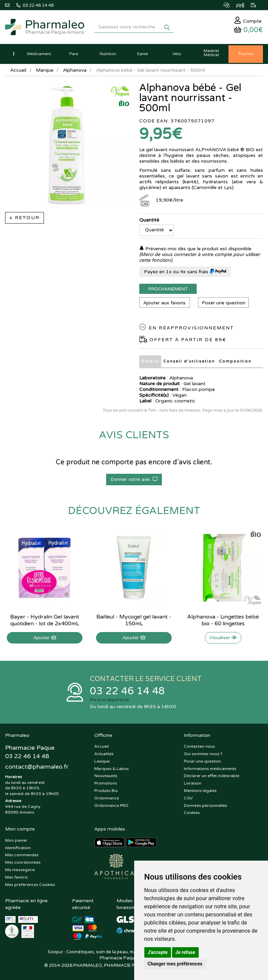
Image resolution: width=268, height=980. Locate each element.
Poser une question (224, 303)
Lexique (102, 761)
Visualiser (223, 638)
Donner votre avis (134, 479)
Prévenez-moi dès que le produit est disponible (195, 249)
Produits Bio (106, 791)
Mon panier (16, 840)
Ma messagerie (20, 870)
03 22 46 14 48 (127, 691)
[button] (14, 54)
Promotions (106, 783)
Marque (45, 70)
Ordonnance (107, 798)
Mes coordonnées (23, 862)
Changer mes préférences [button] (175, 964)
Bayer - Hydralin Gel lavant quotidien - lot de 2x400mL (45, 620)
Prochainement (168, 289)
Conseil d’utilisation (189, 361)
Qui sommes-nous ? (203, 754)
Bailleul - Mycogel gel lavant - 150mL (134, 620)
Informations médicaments (210, 769)
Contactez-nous (199, 746)
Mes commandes (22, 855)
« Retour (25, 218)
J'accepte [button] (158, 952)
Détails (150, 361)
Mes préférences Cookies (30, 885)
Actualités (104, 754)
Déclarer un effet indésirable (212, 776)
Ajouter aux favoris (164, 303)
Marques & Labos (112, 769)
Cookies (192, 813)
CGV (188, 798)
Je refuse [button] (185, 952)
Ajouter (45, 638)
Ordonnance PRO (111, 806)
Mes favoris (16, 877)
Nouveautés (106, 776)
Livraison (193, 783)
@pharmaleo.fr (37, 767)
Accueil (18, 70)
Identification (18, 848)
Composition (235, 361)
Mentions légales (200, 791)
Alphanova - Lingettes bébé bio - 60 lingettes (223, 620)
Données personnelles (205, 806)
